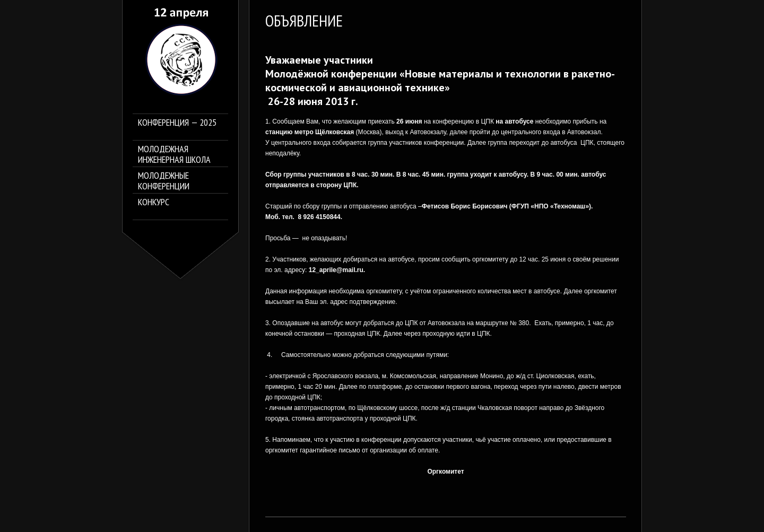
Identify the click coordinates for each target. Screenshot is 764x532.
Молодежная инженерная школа (174, 154)
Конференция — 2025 (177, 123)
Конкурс (154, 202)
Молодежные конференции (164, 181)
